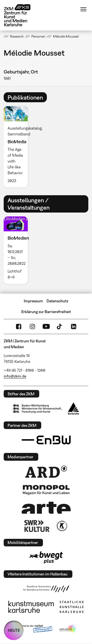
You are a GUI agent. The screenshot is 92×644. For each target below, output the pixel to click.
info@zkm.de (15, 376)
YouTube (46, 327)
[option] (18, 147)
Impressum (33, 301)
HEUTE (14, 630)
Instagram (32, 327)
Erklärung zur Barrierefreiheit (46, 312)
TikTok (60, 327)
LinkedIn (74, 327)
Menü (83, 9)
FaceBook (19, 327)
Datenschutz (57, 301)
